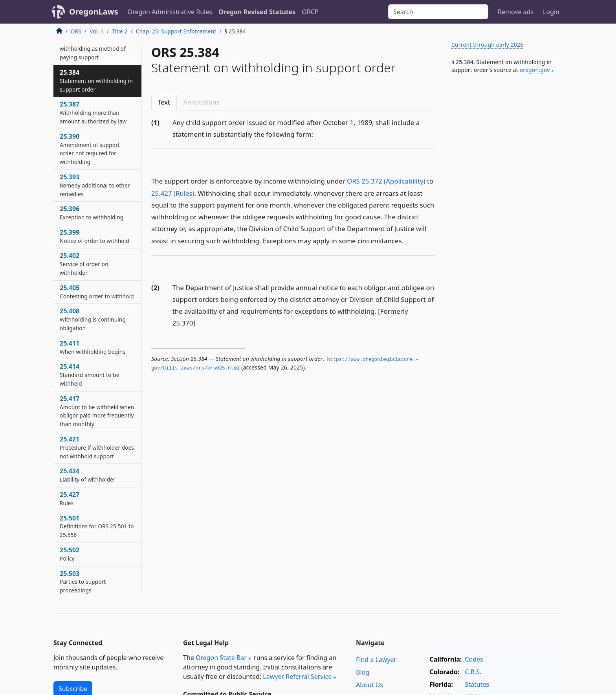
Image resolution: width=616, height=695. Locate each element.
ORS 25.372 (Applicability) (386, 181)
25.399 (94, 236)
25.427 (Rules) (173, 193)
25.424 (88, 475)
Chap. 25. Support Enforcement (176, 31)
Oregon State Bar (221, 658)
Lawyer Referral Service (297, 677)
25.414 (89, 375)
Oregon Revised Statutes (257, 12)
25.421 (97, 447)
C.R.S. (473, 672)
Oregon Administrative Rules (170, 12)
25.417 (97, 411)
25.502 (70, 554)
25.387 (93, 112)
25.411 (93, 347)
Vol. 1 (97, 31)
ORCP (310, 12)
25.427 (70, 498)
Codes (474, 659)
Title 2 (120, 31)
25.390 (90, 149)
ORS (76, 31)
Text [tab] (164, 102)
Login (551, 12)
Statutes (477, 684)
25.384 (96, 81)
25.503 (83, 582)
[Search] (438, 12)
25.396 (92, 213)
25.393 (95, 185)
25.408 (93, 319)
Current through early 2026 (487, 45)
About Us (369, 685)
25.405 (97, 292)
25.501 (97, 526)
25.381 (93, 44)
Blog (363, 672)
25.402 (84, 264)
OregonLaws (94, 12)
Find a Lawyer (376, 660)
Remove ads (516, 12)
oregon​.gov (535, 70)
